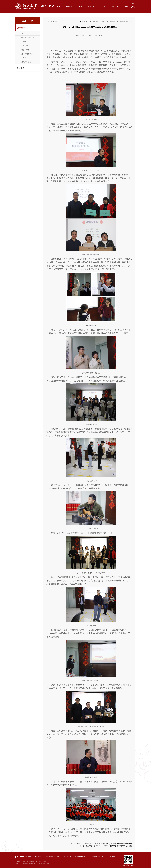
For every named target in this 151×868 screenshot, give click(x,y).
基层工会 (91, 6)
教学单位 (21, 28)
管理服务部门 (22, 68)
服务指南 (115, 6)
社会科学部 (25, 50)
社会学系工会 (123, 21)
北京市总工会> (67, 857)
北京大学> (28, 857)
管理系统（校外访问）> (99, 857)
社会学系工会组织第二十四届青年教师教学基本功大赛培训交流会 (109, 846)
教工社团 (103, 6)
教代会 (80, 6)
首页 (59, 6)
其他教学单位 (26, 62)
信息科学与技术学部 (29, 37)
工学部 (24, 42)
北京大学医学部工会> (82, 857)
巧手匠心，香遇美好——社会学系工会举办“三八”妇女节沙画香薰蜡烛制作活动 (105, 844)
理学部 (24, 33)
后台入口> (113, 857)
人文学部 (25, 46)
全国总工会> (38, 857)
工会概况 (69, 6)
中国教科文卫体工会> (52, 857)
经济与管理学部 (27, 54)
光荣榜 (126, 6)
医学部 (24, 58)
